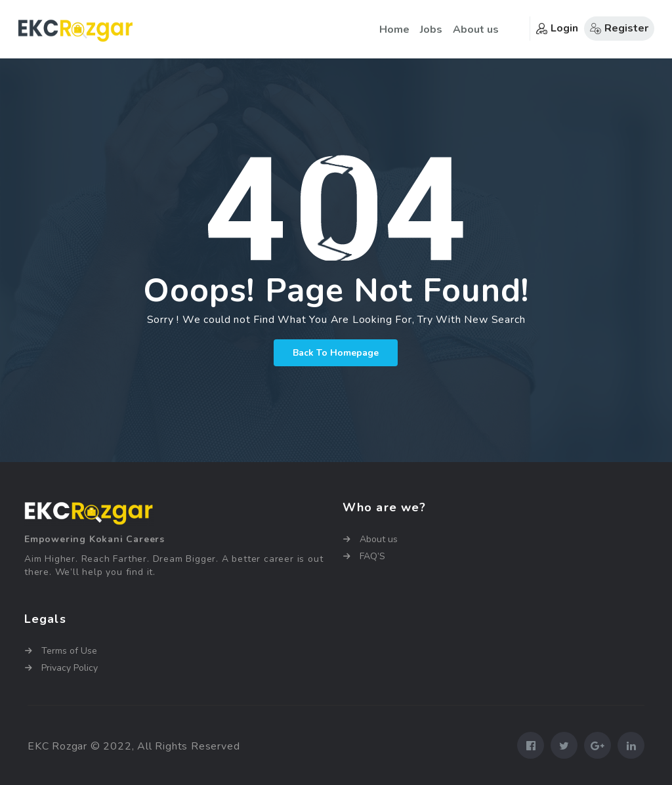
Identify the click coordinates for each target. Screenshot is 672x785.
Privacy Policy (70, 668)
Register (619, 28)
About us (476, 30)
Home (394, 30)
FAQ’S (372, 556)
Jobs (431, 30)
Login (557, 28)
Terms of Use (69, 651)
